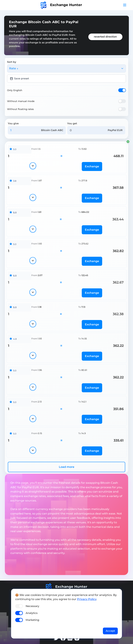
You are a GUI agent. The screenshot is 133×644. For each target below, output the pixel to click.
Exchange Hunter (61, 5)
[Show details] (33, 166)
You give (13, 123)
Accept (110, 631)
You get (72, 123)
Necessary (32, 606)
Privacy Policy (87, 599)
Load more (67, 467)
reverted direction (105, 37)
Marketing (32, 620)
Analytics (32, 613)
